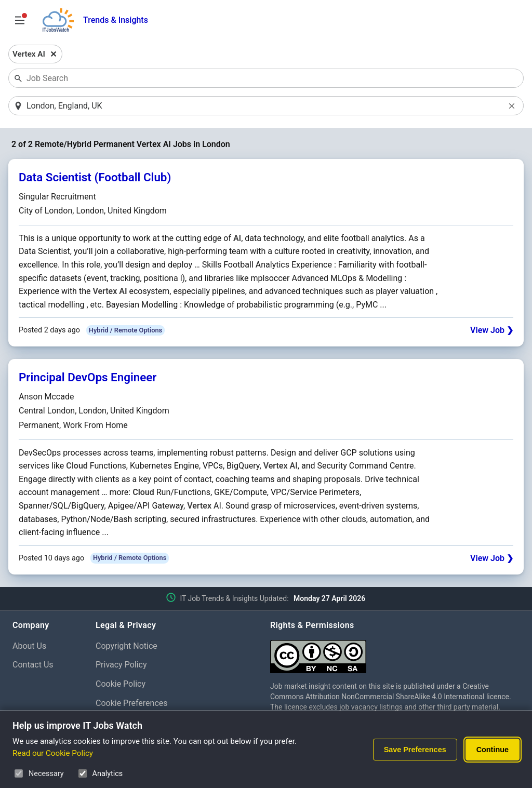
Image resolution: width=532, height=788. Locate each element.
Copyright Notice (127, 646)
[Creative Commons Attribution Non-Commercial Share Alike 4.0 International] (395, 653)
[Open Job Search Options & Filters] (20, 20)
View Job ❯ (492, 331)
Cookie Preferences (132, 704)
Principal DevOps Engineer (88, 378)
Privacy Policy (121, 666)
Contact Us (33, 666)
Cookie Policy (121, 685)
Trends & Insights (116, 20)
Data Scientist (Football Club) (95, 178)
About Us (29, 646)
